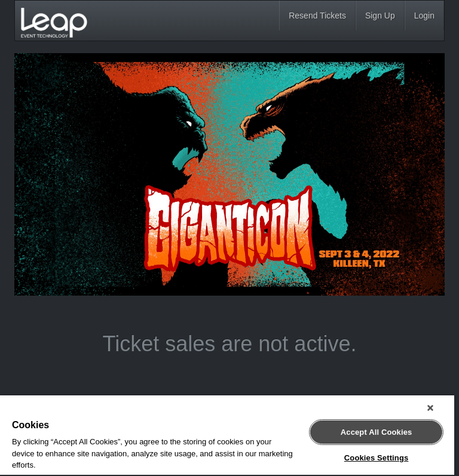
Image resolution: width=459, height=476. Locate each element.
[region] (227, 436)
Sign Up (380, 16)
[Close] (430, 408)
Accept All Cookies (377, 432)
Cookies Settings (377, 458)
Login (424, 16)
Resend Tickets (317, 16)
